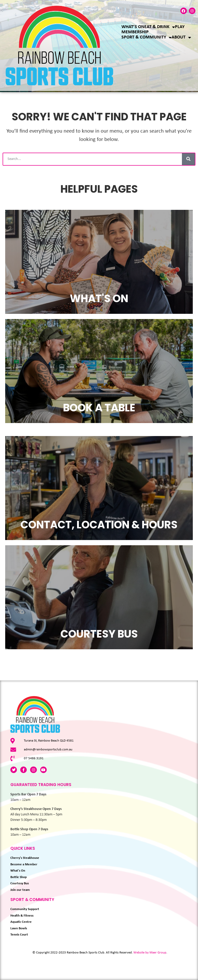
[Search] (188, 159)
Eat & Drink (160, 27)
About (181, 37)
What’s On (133, 27)
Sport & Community (146, 37)
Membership (135, 32)
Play (180, 27)
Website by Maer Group (150, 953)
